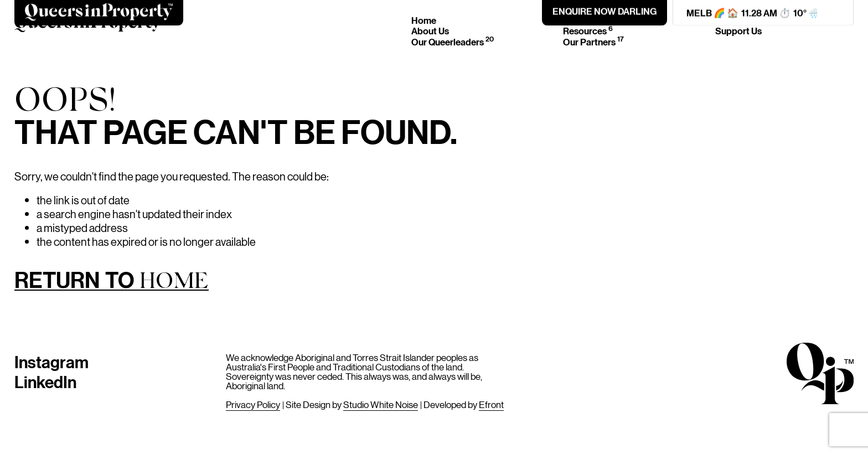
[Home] (88, 26)
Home (424, 20)
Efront (491, 404)
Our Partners (593, 42)
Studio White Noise (381, 404)
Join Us (730, 20)
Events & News (598, 20)
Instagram (51, 361)
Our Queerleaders (453, 42)
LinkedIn (45, 381)
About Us (430, 31)
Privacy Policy (253, 404)
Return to (112, 282)
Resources (588, 31)
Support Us (738, 31)
